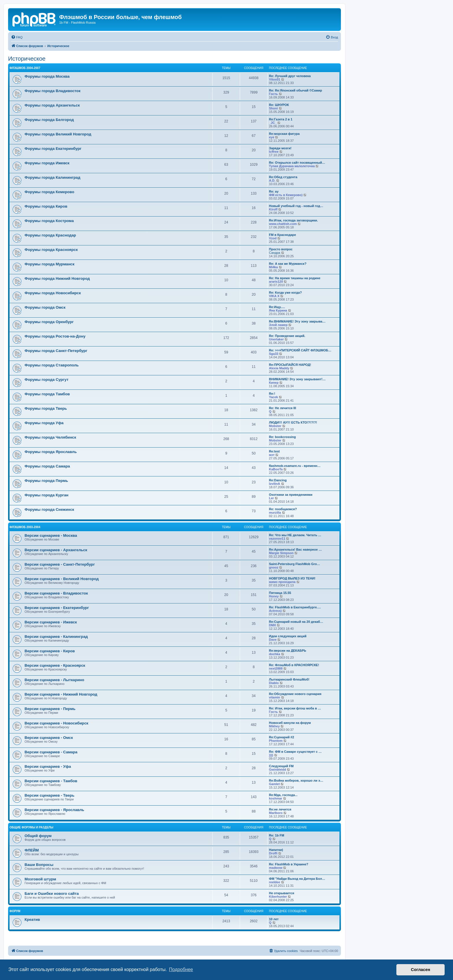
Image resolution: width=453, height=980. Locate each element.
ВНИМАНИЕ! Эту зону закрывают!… (297, 379)
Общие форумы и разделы (31, 827)
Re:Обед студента (283, 177)
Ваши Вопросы (39, 865)
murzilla (275, 513)
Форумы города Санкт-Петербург (56, 351)
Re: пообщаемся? (283, 509)
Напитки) (276, 850)
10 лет (274, 919)
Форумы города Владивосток (53, 91)
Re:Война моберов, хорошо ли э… (296, 780)
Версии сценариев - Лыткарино (54, 680)
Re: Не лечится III (283, 408)
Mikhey (274, 726)
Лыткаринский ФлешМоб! (289, 679)
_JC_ (273, 123)
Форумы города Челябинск (50, 437)
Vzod (273, 238)
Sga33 (274, 354)
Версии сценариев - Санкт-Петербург (60, 564)
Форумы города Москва (47, 76)
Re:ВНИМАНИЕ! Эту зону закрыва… (297, 321)
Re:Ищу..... (277, 307)
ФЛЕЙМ (32, 850)
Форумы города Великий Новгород (58, 134)
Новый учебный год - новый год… (296, 206)
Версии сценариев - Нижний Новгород (61, 694)
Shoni (273, 108)
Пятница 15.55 (280, 593)
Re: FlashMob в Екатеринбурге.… (295, 607)
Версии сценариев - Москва (51, 535)
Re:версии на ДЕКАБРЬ (288, 651)
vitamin (275, 697)
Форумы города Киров (46, 206)
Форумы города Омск (45, 307)
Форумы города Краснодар (50, 235)
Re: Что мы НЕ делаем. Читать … (295, 535)
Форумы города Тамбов (47, 394)
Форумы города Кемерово (49, 192)
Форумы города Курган (47, 495)
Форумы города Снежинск (49, 509)
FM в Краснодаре (283, 235)
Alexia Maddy (279, 368)
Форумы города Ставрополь (52, 365)
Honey (274, 596)
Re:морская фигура (284, 134)
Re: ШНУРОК (279, 105)
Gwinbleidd (277, 770)
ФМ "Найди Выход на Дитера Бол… (297, 879)
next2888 (276, 668)
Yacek (273, 397)
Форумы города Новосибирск (53, 293)
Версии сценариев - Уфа (48, 766)
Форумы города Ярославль (51, 452)
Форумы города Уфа (44, 423)
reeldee (275, 882)
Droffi (273, 853)
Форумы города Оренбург (49, 322)
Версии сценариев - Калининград (56, 637)
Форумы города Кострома (49, 221)
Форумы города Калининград (52, 177)
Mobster (275, 426)
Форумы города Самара (47, 466)
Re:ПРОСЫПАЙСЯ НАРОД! (290, 365)
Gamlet (274, 784)
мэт (272, 455)
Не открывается (282, 893)
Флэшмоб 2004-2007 (25, 68)
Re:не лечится (280, 809)
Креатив (32, 920)
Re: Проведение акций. (287, 336)
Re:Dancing (278, 480)
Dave (273, 640)
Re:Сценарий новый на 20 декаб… (296, 622)
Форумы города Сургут (47, 380)
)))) (271, 755)
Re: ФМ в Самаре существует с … (295, 752)
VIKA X (274, 296)
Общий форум (38, 836)
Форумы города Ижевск (47, 163)
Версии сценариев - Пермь (50, 709)
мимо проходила (282, 582)
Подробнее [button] (181, 969)
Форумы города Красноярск (51, 250)
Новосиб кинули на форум (290, 723)
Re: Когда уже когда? (285, 292)
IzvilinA (275, 484)
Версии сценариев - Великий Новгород (62, 579)
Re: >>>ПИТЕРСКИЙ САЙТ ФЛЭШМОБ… (300, 350)
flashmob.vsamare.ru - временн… (295, 466)
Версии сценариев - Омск (49, 738)
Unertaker (276, 339)
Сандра (275, 253)
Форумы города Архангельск (52, 105)
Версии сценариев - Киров (50, 651)
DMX (272, 625)
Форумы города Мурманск (50, 264)
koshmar (276, 798)
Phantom (276, 741)
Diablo (274, 683)
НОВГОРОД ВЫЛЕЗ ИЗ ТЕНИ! (292, 578)
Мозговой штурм (40, 879)
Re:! (272, 394)
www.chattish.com (283, 224)
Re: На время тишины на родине (295, 278)
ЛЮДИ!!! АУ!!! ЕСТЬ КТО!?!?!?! (293, 422)
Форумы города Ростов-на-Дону (55, 336)
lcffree (274, 152)
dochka (275, 654)
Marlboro (276, 813)
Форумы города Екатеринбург (53, 149)
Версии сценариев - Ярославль (54, 810)
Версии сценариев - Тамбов (51, 781)
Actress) (275, 611)
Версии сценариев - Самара (51, 752)
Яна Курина (278, 310)
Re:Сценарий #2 (282, 737)
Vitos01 (275, 79)
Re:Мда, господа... (283, 795)
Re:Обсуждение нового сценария (295, 694)
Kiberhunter (278, 897)
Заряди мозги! (280, 148)
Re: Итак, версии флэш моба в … (295, 708)
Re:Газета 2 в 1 (281, 119)
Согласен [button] (420, 970)
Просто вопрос (281, 249)
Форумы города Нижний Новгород (57, 278)
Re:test (274, 451)
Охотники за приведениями (291, 495)
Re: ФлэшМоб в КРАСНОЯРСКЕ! (294, 665)
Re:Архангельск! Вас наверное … (295, 549)
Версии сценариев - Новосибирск (56, 723)
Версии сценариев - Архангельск (56, 550)
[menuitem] (17, 37)
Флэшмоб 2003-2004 (25, 527)
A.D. (272, 180)
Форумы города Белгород (49, 120)
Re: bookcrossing (282, 437)
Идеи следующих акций (288, 636)
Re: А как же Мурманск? (288, 264)
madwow (276, 868)
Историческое (27, 59)
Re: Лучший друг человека (290, 76)
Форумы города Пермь (46, 481)
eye (272, 137)
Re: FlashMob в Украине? (289, 864)
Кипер (274, 383)
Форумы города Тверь (46, 408)
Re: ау (274, 191)
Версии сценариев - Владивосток (56, 593)
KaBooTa (276, 469)
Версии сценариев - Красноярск (55, 665)
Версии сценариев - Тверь (50, 795)
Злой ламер (278, 325)
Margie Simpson (281, 553)
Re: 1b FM (277, 835)
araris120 (276, 282)
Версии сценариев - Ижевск (51, 622)
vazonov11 (277, 539)
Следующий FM (281, 766)
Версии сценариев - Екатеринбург (57, 608)
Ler (271, 498)
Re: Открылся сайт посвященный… (297, 163)
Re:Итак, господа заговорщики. (293, 220)
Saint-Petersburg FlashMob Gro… (295, 564)
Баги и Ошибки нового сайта (52, 894)
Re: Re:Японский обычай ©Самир (296, 90)
